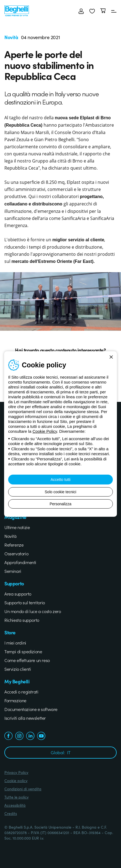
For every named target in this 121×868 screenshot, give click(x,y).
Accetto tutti (60, 480)
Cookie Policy (45, 431)
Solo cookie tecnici (60, 492)
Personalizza (60, 504)
